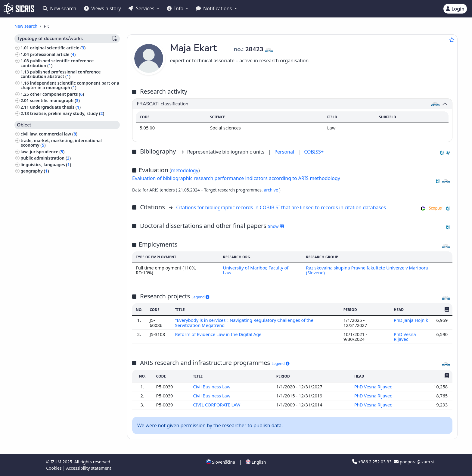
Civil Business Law (212, 387)
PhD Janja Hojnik (411, 320)
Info (176, 8)
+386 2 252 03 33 (372, 462)
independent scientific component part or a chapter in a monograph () (70, 85)
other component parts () (57, 94)
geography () (35, 171)
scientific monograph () (55, 100)
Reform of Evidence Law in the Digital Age (219, 334)
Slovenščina (221, 462)
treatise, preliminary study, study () (67, 113)
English (256, 462)
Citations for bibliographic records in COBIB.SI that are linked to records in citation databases (281, 207)
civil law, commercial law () (49, 134)
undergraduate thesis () (55, 107)
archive (271, 190)
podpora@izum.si (414, 462)
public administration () (46, 158)
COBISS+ (314, 152)
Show (276, 226)
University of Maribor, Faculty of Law (255, 270)
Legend (200, 297)
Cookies (54, 468)
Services (142, 8)
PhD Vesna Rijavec (405, 337)
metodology (185, 170)
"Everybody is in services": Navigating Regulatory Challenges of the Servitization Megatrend (245, 322)
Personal (285, 152)
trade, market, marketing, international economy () (61, 143)
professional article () (53, 54)
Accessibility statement (89, 468)
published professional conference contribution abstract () (61, 74)
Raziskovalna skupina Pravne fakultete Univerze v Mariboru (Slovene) (368, 270)
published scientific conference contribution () (57, 63)
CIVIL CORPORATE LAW (217, 405)
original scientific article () (58, 48)
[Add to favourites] (452, 40)
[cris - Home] (19, 9)
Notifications (215, 8)
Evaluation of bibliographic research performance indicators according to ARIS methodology (236, 178)
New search (59, 8)
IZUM (56, 462)
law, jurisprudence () (42, 152)
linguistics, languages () (46, 165)
